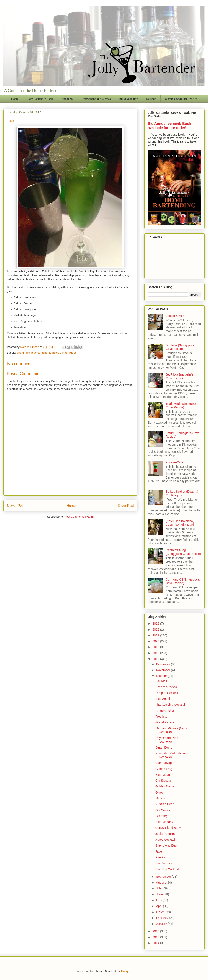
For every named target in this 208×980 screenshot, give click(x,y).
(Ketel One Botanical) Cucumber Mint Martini (181, 523)
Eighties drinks (58, 353)
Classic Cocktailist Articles (181, 99)
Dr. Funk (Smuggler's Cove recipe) (180, 347)
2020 (156, 641)
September (164, 877)
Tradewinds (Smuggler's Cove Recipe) (182, 406)
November (163, 670)
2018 (156, 653)
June (160, 894)
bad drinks (23, 353)
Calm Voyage (164, 763)
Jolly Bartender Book (40, 99)
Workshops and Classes (97, 99)
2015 (156, 937)
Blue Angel (163, 699)
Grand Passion (165, 722)
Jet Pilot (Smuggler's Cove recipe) (180, 376)
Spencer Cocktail (167, 687)
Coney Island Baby (168, 828)
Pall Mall (161, 681)
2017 (156, 659)
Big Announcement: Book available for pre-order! (169, 126)
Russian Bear (164, 804)
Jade (159, 851)
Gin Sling (162, 816)
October (162, 676)
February (162, 918)
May (159, 900)
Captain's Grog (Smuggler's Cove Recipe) (183, 552)
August (161, 882)
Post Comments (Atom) (79, 517)
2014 (156, 943)
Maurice (161, 798)
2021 (156, 635)
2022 (156, 630)
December (163, 664)
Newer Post (16, 506)
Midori (73, 353)
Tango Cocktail (165, 711)
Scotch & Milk (175, 316)
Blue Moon (163, 775)
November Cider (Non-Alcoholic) (171, 755)
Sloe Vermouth (165, 863)
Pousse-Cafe (175, 462)
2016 (156, 931)
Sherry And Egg (166, 845)
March (161, 912)
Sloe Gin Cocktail (167, 869)
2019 (156, 647)
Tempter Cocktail (167, 693)
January (162, 924)
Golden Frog (164, 769)
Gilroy (159, 792)
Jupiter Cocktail (166, 834)
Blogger (125, 971)
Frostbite (161, 717)
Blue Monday (164, 822)
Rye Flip (161, 857)
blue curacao (39, 353)
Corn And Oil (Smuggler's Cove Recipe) (183, 581)
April (159, 906)
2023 (156, 623)
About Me (68, 99)
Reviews (151, 99)
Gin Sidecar (163, 781)
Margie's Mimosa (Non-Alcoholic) (171, 730)
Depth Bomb (164, 747)
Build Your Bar (128, 99)
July (159, 888)
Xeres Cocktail (165, 840)
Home (15, 99)
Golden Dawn (165, 786)
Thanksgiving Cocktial (170, 705)
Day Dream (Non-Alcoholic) (167, 740)
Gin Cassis (163, 810)
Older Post (126, 506)
